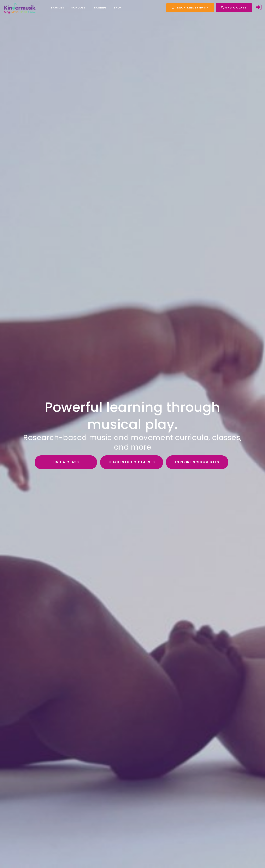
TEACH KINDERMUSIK (190, 8)
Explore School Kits (197, 462)
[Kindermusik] (20, 8)
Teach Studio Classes (132, 462)
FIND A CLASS (234, 8)
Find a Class (66, 462)
